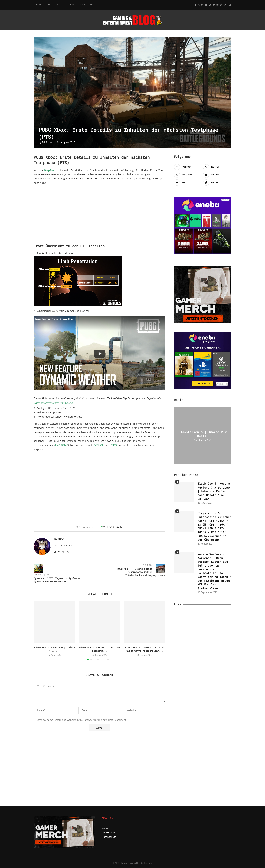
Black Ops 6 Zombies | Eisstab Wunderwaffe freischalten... (145, 649)
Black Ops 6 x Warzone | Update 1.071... (54, 649)
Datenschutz (109, 837)
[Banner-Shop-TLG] (203, 267)
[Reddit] (217, 5)
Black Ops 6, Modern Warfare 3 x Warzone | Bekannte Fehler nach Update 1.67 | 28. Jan (214, 491)
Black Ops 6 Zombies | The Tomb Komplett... (100, 649)
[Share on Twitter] (111, 527)
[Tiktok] (225, 5)
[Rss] (221, 5)
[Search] (230, 5)
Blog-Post (50, 170)
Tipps (59, 5)
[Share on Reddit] (118, 527)
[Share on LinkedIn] (114, 527)
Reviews (71, 5)
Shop (93, 5)
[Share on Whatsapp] (121, 527)
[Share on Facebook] (107, 527)
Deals (82, 5)
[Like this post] (103, 527)
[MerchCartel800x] (64, 817)
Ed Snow (47, 142)
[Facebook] (195, 5)
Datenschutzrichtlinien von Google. (53, 403)
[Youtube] (206, 5)
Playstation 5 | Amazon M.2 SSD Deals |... (203, 434)
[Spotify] (210, 5)
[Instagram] (202, 5)
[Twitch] (214, 5)
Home (39, 5)
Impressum (108, 833)
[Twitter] (199, 5)
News (49, 5)
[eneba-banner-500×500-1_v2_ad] (203, 333)
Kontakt (106, 829)
